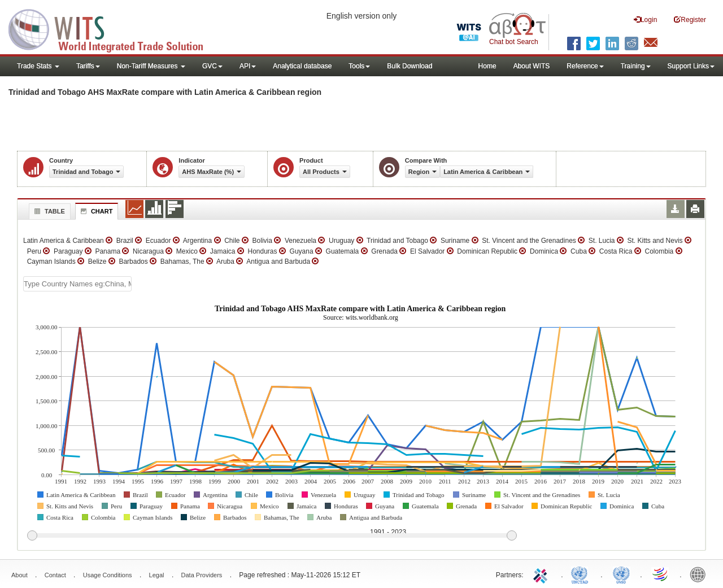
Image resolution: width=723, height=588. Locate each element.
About (19, 575)
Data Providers (202, 575)
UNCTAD (582, 574)
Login (645, 19)
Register (690, 19)
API (248, 66)
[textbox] (77, 284)
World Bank (700, 574)
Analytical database (302, 66)
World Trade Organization (661, 574)
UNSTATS (621, 574)
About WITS (532, 66)
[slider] (272, 536)
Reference (585, 66)
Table (48, 211)
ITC (542, 574)
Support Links (691, 66)
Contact (55, 575)
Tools (359, 66)
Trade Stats (38, 66)
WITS (113, 28)
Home (487, 66)
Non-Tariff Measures (151, 66)
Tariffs (88, 66)
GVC (212, 66)
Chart (95, 211)
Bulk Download (410, 66)
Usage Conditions (108, 575)
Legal (157, 575)
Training (636, 66)
